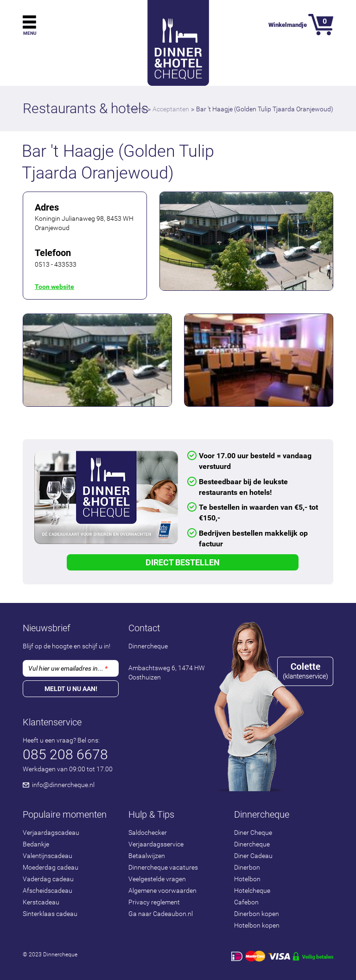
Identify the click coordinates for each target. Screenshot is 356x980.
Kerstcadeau (41, 902)
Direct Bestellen (183, 562)
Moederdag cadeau (51, 867)
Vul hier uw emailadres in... (68, 668)
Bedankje (36, 844)
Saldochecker (148, 833)
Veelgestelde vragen (157, 879)
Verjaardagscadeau (51, 833)
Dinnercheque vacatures (163, 867)
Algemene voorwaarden (162, 890)
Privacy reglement (154, 902)
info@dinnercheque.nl (63, 785)
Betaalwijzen (147, 856)
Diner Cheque (253, 833)
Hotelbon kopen (257, 925)
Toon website (54, 287)
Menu (30, 33)
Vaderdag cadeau (48, 879)
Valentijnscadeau (48, 856)
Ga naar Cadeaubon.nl (161, 914)
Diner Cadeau (253, 856)
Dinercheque (252, 844)
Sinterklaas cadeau (50, 914)
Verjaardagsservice (156, 844)
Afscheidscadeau (48, 890)
